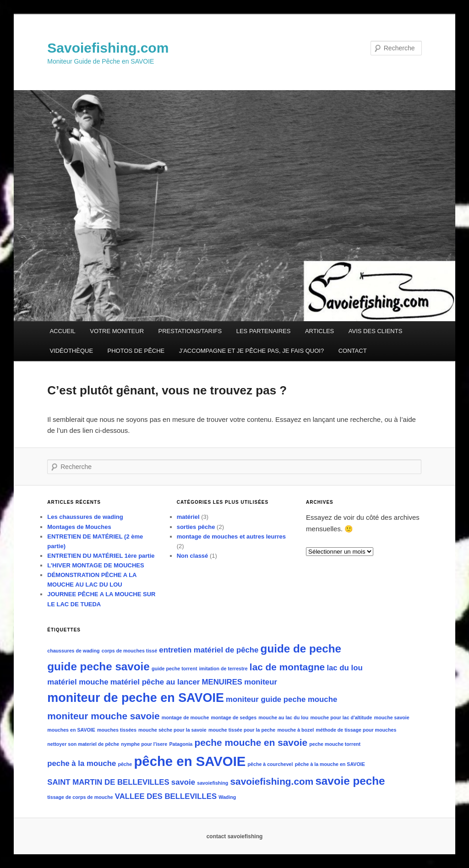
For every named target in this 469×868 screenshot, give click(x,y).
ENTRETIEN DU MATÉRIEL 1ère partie (101, 556)
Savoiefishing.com (108, 48)
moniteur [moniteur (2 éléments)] (261, 682)
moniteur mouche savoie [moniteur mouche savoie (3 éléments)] (103, 716)
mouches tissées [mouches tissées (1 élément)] (117, 730)
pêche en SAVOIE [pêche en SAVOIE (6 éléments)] (190, 761)
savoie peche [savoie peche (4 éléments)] (350, 781)
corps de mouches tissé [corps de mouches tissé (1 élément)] (129, 651)
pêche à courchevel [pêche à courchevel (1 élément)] (270, 764)
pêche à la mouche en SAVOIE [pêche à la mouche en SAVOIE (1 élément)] (330, 764)
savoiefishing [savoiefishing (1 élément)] (213, 783)
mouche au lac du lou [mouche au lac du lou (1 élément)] (283, 717)
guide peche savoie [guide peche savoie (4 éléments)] (98, 666)
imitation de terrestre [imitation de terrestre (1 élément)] (224, 669)
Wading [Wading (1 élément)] (227, 797)
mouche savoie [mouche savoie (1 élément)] (392, 717)
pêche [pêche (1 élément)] (125, 764)
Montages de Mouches (79, 527)
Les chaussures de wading (85, 517)
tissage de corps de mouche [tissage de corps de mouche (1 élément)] (80, 797)
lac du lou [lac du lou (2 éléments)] (344, 668)
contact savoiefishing (235, 836)
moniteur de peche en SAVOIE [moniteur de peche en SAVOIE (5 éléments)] (136, 698)
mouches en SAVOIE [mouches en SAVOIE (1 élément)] (71, 730)
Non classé (193, 556)
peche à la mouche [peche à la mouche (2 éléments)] (82, 763)
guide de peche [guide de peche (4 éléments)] (301, 649)
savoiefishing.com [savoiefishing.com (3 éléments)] (272, 781)
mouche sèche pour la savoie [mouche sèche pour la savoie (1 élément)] (172, 730)
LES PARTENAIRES (264, 331)
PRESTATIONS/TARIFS (190, 331)
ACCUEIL (62, 331)
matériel (188, 517)
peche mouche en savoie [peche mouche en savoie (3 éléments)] (251, 742)
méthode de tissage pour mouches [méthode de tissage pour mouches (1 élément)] (356, 730)
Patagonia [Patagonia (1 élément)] (181, 744)
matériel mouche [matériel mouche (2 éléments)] (78, 682)
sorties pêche (196, 527)
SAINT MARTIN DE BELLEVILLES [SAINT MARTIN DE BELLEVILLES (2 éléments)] (108, 782)
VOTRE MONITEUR (117, 331)
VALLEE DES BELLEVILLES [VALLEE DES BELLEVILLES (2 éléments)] (166, 796)
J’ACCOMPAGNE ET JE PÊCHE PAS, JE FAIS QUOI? (251, 351)
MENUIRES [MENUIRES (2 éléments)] (222, 682)
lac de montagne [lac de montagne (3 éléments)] (287, 667)
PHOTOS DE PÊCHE (136, 351)
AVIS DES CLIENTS (376, 331)
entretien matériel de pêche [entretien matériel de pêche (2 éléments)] (209, 650)
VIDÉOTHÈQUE (71, 351)
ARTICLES (319, 331)
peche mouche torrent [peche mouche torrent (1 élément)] (335, 744)
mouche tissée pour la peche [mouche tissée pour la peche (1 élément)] (242, 730)
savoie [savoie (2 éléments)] (183, 782)
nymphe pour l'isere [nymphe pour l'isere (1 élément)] (144, 744)
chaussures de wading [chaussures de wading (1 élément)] (73, 651)
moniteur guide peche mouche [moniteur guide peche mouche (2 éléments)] (281, 699)
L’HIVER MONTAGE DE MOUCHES (95, 565)
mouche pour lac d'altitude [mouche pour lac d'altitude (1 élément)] (341, 717)
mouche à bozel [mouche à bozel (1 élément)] (295, 730)
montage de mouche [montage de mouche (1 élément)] (185, 717)
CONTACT (353, 351)
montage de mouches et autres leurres (231, 536)
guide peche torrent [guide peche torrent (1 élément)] (174, 669)
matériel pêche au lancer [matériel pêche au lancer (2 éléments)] (155, 682)
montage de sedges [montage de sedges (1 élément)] (234, 717)
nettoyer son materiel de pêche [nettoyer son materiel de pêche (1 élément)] (83, 744)
